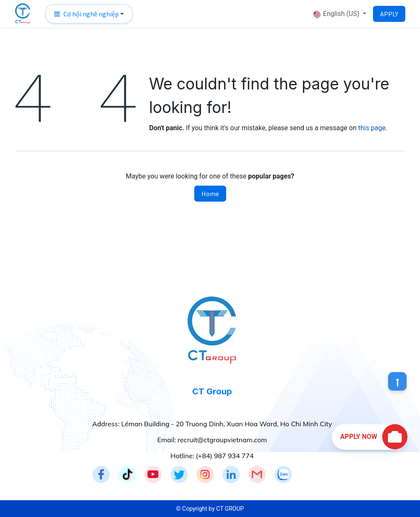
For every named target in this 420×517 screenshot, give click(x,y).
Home (210, 194)
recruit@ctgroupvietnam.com (222, 440)
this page (372, 128)
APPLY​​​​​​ (389, 14)
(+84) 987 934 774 (225, 456)
